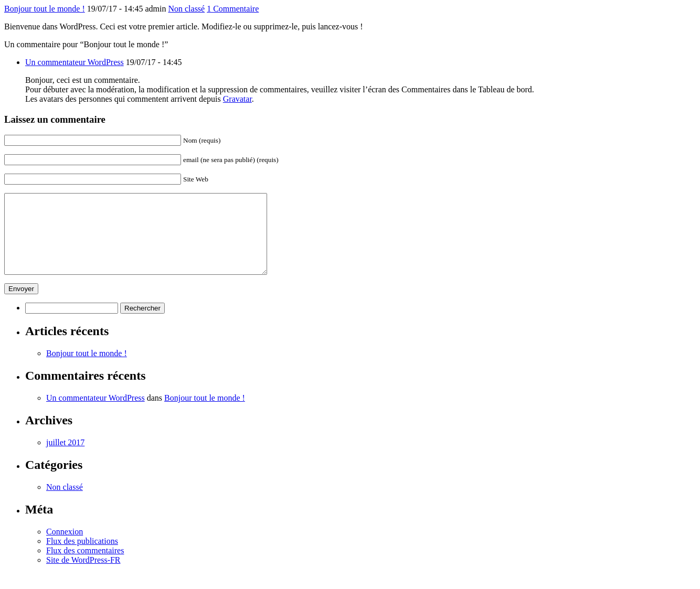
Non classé (186, 9)
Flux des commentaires (85, 566)
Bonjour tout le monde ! (45, 9)
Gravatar (237, 99)
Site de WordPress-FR (83, 576)
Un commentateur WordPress (75, 62)
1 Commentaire (233, 9)
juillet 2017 (65, 458)
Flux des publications (82, 557)
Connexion (65, 547)
